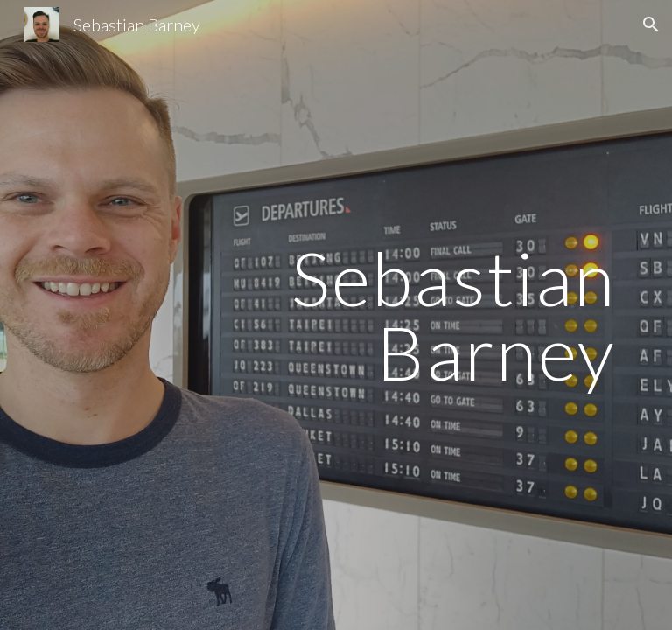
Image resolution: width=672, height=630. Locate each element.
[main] (336, 315)
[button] (651, 24)
